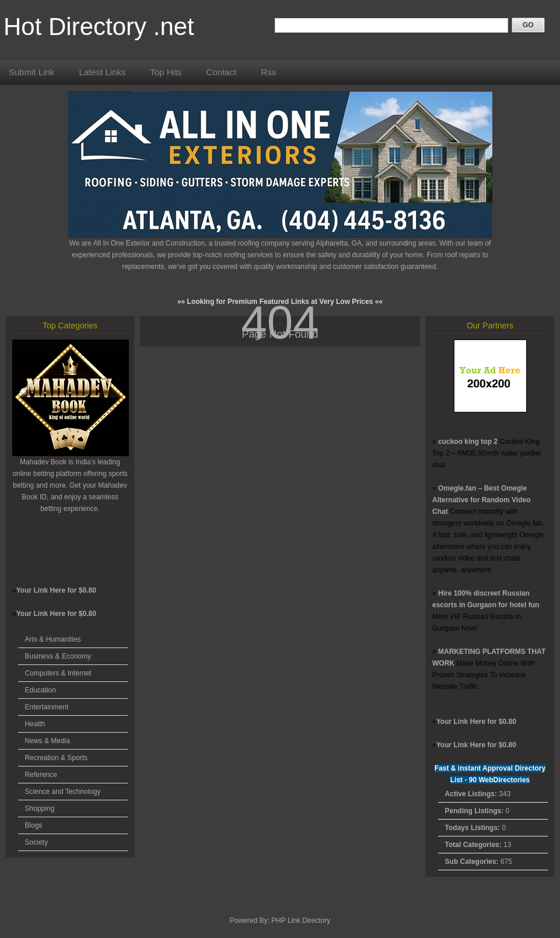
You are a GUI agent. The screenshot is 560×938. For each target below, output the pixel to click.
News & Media (48, 741)
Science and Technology (63, 792)
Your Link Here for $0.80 (56, 590)
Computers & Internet (58, 673)
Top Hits (166, 72)
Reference (41, 775)
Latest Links (102, 72)
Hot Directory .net (99, 27)
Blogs (34, 825)
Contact (222, 72)
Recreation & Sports (56, 758)
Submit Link (32, 72)
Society (36, 842)
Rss (268, 72)
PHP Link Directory (301, 921)
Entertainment (47, 707)
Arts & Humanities (53, 639)
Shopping (40, 808)
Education (41, 690)
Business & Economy (58, 656)
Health (35, 724)
